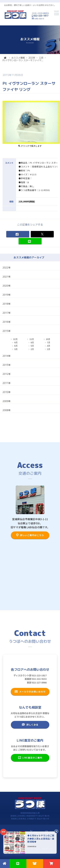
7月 (49, 343)
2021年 (7, 277)
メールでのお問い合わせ (30, 692)
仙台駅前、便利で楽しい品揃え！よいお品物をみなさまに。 (30, 5)
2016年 (7, 322)
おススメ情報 (18, 58)
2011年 (7, 383)
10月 (48, 339)
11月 (41, 58)
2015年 (32, 58)
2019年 (7, 295)
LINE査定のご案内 (30, 758)
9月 (16, 343)
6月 (16, 346)
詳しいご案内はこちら (30, 535)
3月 (16, 349)
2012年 (7, 374)
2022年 (7, 268)
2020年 (7, 286)
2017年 (7, 313)
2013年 (7, 365)
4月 (49, 346)
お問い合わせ (39, 19)
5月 (32, 346)
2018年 (7, 304)
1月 (49, 349)
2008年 (7, 410)
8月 (32, 343)
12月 (15, 339)
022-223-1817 (41, 16)
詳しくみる (30, 725)
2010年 (7, 392)
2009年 (7, 401)
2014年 (7, 356)
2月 (32, 349)
